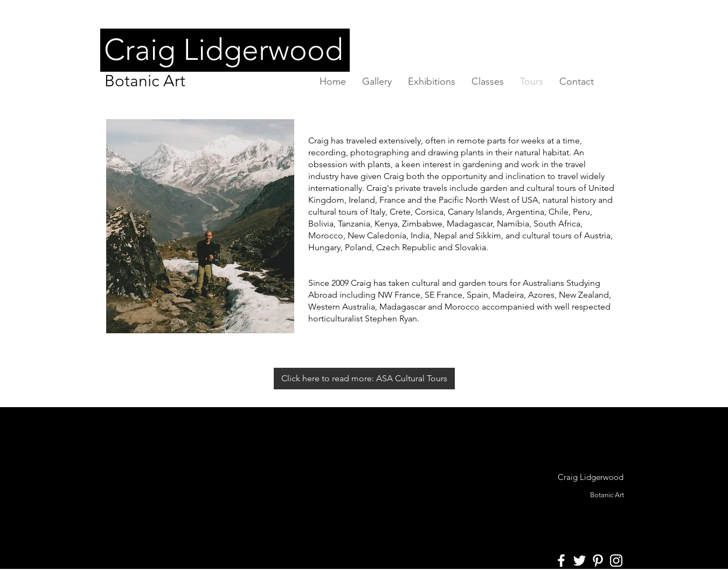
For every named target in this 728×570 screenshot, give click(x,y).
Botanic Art (145, 81)
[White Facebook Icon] (561, 561)
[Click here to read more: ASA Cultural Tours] (364, 379)
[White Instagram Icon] (616, 561)
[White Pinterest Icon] (598, 561)
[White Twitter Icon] (580, 561)
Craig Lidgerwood (591, 477)
